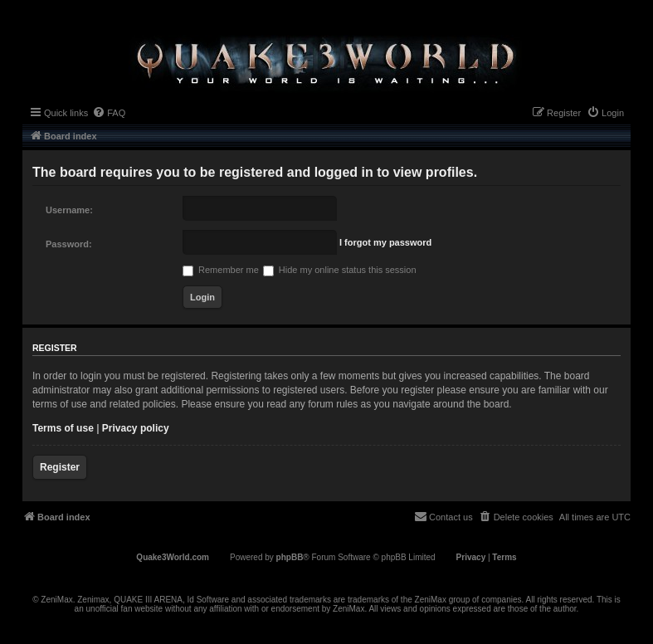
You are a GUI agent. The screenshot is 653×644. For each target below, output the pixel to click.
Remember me (221, 270)
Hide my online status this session (340, 270)
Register (60, 467)
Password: (69, 244)
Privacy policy (136, 428)
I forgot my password (385, 242)
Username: (69, 210)
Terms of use (63, 428)
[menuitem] (109, 113)
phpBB (290, 557)
